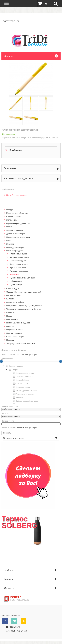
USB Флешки (12, 319)
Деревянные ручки (18, 261)
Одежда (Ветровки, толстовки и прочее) (24, 292)
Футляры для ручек (18, 267)
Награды (10, 326)
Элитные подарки (14, 333)
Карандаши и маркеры (20, 264)
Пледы (9, 316)
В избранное (16, 150)
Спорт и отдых (13, 289)
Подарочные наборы (15, 330)
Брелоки (10, 312)
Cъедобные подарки (15, 336)
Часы (9, 241)
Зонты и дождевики (15, 230)
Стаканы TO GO (21, 384)
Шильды (10, 299)
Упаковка (10, 244)
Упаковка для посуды (23, 394)
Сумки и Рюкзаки (14, 217)
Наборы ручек (16, 281)
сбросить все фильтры (27, 355)
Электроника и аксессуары (18, 237)
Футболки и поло (14, 295)
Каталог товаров (14, 366)
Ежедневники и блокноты (17, 213)
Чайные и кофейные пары (25, 401)
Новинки (10, 340)
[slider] (61, 361)
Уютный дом (12, 220)
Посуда (10, 210)
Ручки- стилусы (16, 285)
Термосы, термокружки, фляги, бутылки (24, 309)
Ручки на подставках (19, 271)
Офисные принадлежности (18, 223)
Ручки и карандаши (15, 251)
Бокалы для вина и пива (24, 391)
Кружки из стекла (21, 387)
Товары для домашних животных (21, 343)
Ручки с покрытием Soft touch (23, 278)
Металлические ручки (19, 257)
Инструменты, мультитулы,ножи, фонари (24, 306)
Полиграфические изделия (18, 323)
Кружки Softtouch (21, 380)
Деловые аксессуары (16, 234)
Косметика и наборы (15, 302)
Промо (9, 227)
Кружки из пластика (22, 377)
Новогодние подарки (15, 247)
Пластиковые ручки (18, 254)
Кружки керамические (23, 373)
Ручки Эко (14, 274)
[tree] (31, 384)
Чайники (17, 398)
